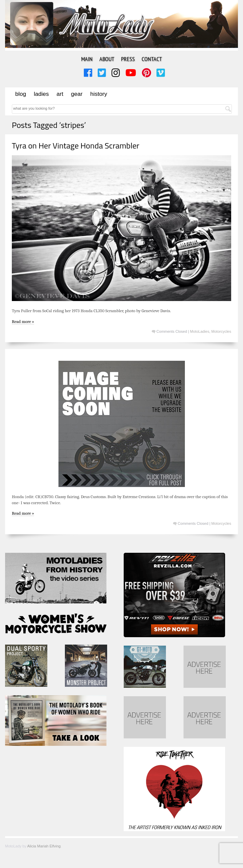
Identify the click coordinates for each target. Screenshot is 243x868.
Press (128, 59)
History (99, 94)
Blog (21, 94)
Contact (152, 59)
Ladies (41, 94)
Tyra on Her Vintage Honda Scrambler (76, 145)
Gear (77, 94)
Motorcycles (221, 331)
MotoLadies (200, 331)
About (107, 59)
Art (60, 94)
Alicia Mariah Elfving (44, 846)
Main (87, 59)
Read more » (23, 321)
